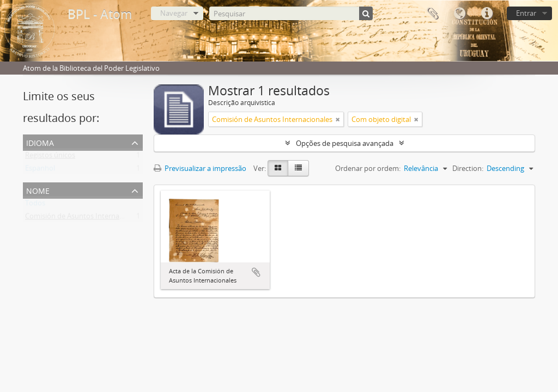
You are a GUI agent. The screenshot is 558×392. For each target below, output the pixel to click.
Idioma (459, 14)
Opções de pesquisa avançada (345, 143)
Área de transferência (432, 14)
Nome (38, 190)
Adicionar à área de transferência (256, 272)
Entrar (526, 13)
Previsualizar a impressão (200, 168)
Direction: (468, 168)
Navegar (174, 13)
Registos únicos (50, 157)
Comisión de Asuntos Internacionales (85, 218)
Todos (35, 205)
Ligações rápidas (487, 14)
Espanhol (40, 170)
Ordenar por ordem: (368, 168)
